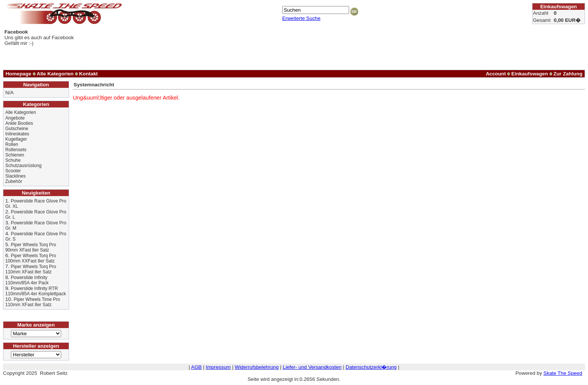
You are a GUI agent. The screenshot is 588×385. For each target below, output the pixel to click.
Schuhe (13, 160)
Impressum (218, 367)
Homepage (18, 74)
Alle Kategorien (55, 74)
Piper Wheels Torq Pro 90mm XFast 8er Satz (31, 247)
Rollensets (16, 150)
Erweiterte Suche (302, 18)
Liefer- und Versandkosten (312, 367)
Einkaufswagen (530, 74)
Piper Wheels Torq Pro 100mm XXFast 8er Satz (31, 258)
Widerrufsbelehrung (257, 367)
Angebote (15, 118)
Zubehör (14, 181)
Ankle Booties (19, 123)
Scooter (13, 171)
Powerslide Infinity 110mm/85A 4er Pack (27, 280)
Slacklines (15, 176)
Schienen (15, 155)
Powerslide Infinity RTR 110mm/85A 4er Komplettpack (36, 291)
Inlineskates (17, 134)
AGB (196, 367)
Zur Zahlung (568, 74)
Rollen (12, 144)
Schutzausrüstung (23, 166)
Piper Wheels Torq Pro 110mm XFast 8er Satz (31, 269)
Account (496, 74)
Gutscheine (17, 129)
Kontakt (88, 74)
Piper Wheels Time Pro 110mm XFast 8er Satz (33, 302)
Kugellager (16, 139)
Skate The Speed (563, 373)
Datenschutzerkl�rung (371, 367)
